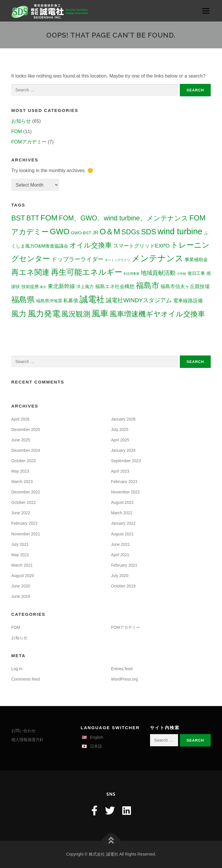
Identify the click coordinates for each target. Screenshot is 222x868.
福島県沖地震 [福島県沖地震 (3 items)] (49, 301)
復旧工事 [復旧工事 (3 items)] (196, 273)
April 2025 (120, 440)
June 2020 (21, 586)
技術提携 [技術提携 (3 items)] (30, 287)
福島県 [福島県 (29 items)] (23, 300)
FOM (17, 131)
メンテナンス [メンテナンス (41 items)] (158, 258)
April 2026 (20, 419)
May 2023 (20, 471)
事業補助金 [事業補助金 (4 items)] (196, 259)
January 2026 (123, 419)
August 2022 (122, 502)
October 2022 (24, 502)
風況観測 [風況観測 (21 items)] (76, 314)
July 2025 (120, 430)
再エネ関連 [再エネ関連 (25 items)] (30, 272)
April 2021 (120, 555)
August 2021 (122, 534)
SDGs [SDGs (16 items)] (131, 232)
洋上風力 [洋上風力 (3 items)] (85, 287)
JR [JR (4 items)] (95, 233)
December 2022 (26, 492)
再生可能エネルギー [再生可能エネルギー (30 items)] (87, 272)
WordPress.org (124, 679)
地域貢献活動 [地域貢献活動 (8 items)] (158, 273)
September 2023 (126, 461)
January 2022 (123, 523)
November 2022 (125, 492)
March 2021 (22, 565)
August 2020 (23, 576)
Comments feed (26, 679)
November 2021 (26, 534)
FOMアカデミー (29, 142)
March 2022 (122, 513)
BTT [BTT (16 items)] (33, 218)
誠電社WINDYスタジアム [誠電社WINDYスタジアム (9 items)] (139, 300)
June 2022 (21, 513)
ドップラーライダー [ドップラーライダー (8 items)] (77, 259)
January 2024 (123, 450)
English (97, 737)
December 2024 (26, 450)
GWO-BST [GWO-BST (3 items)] (81, 233)
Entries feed (122, 669)
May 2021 (20, 555)
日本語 (96, 746)
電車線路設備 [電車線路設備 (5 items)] (188, 301)
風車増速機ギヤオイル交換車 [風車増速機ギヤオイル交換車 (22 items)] (157, 314)
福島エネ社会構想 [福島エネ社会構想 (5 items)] (115, 286)
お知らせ (21, 121)
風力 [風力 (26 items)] (19, 314)
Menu (206, 11)
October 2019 (123, 586)
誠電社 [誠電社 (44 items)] (92, 299)
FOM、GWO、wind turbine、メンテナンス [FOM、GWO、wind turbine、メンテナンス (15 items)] (124, 218)
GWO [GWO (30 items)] (60, 232)
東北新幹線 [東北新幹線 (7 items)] (61, 286)
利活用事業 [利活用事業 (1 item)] (131, 274)
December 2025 (26, 430)
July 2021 (20, 544)
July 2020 (120, 576)
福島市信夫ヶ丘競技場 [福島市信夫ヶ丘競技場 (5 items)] (185, 286)
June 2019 (21, 596)
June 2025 (21, 440)
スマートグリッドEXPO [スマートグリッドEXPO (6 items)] (141, 246)
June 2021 (120, 544)
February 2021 (124, 565)
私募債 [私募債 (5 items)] (71, 301)
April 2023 (120, 471)
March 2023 (22, 482)
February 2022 (24, 523)
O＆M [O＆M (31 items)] (110, 232)
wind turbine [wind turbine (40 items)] (180, 231)
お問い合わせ (23, 731)
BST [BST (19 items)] (18, 218)
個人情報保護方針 (27, 740)
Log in (17, 669)
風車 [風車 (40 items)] (100, 314)
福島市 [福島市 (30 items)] (148, 285)
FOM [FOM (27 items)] (49, 218)
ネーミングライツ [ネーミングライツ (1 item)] (117, 260)
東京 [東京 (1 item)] (43, 287)
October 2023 (24, 461)
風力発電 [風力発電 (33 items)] (44, 314)
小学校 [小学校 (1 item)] (181, 274)
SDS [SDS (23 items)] (149, 232)
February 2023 (124, 482)
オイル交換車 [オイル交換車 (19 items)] (91, 245)
